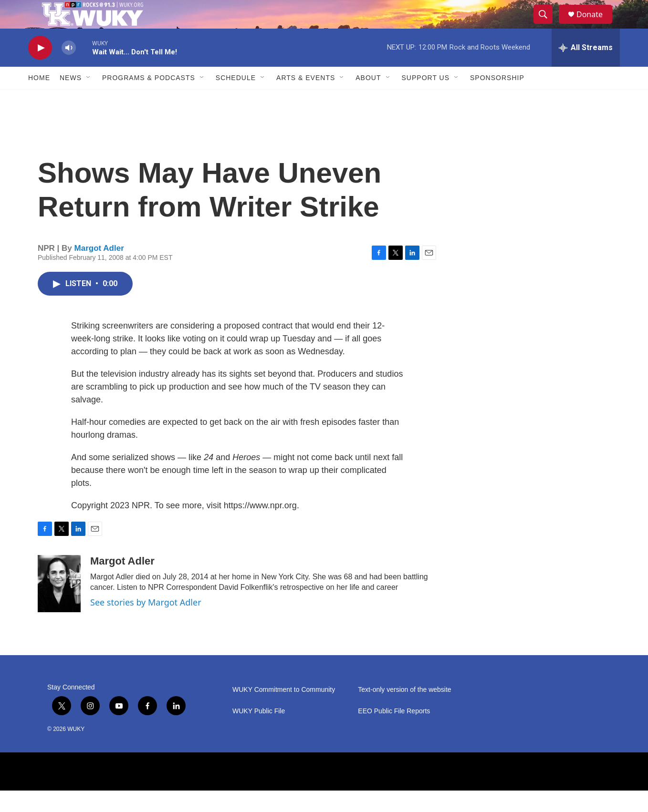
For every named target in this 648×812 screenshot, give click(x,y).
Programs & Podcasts (149, 99)
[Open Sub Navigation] (89, 99)
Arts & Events (306, 99)
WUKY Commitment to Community (284, 711)
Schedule (236, 99)
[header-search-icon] (547, 25)
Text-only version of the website (404, 711)
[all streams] (586, 69)
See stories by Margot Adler (146, 624)
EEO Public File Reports (394, 733)
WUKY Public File (259, 733)
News (71, 99)
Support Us (426, 99)
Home (39, 99)
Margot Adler (99, 270)
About (368, 99)
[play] (40, 69)
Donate (596, 25)
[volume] (69, 69)
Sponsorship (497, 99)
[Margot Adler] (59, 605)
